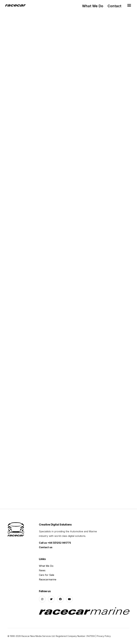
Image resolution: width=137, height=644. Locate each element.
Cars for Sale (47, 575)
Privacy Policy (104, 636)
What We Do (93, 6)
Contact (114, 6)
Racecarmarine (48, 579)
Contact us (46, 547)
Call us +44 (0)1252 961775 (55, 543)
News (42, 570)
